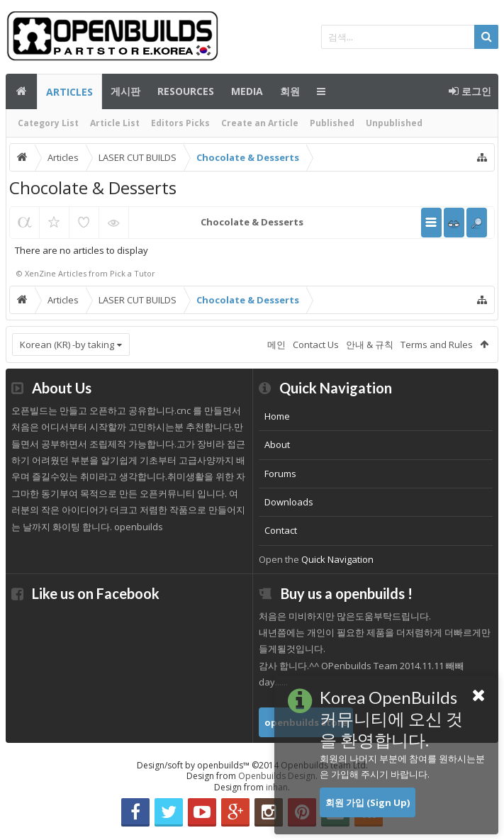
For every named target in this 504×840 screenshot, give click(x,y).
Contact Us (316, 345)
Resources (186, 91)
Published (332, 123)
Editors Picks (180, 123)
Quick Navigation (337, 559)
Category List (48, 123)
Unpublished (394, 123)
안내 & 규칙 (370, 345)
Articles (69, 92)
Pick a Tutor (133, 273)
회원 (290, 91)
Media (247, 91)
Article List (115, 123)
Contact (281, 530)
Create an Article (260, 123)
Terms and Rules (437, 345)
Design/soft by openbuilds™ (252, 765)
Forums (280, 474)
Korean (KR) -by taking (67, 345)
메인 (21, 91)
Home (277, 416)
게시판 (125, 91)
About (277, 444)
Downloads (289, 502)
